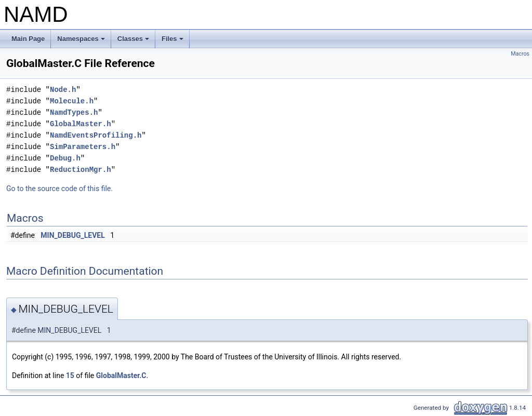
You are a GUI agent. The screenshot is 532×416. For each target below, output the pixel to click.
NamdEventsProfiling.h (96, 135)
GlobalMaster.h (81, 124)
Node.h (63, 90)
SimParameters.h (83, 147)
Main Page (28, 39)
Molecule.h (72, 101)
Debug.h (65, 158)
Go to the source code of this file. (59, 189)
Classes (134, 42)
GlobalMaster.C (121, 375)
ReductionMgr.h (81, 170)
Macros (520, 54)
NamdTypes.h (74, 112)
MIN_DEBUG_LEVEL (72, 235)
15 (70, 375)
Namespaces (82, 42)
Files (173, 42)
